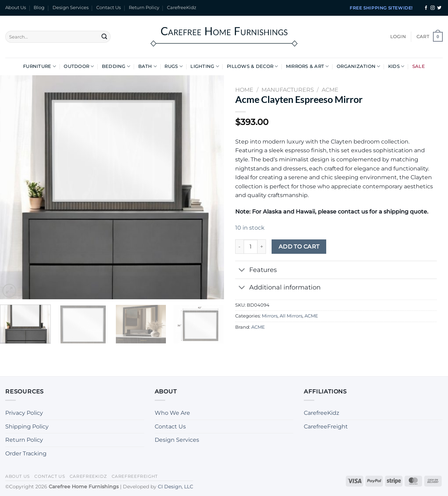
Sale (419, 66)
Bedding (116, 66)
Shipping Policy (27, 427)
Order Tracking (26, 453)
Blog (39, 8)
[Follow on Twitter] (439, 8)
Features (256, 270)
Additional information (278, 288)
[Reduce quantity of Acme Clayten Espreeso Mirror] (239, 246)
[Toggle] (242, 270)
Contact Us (108, 8)
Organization (359, 66)
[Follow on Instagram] (433, 8)
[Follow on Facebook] (426, 8)
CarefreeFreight (326, 427)
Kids (396, 66)
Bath (148, 66)
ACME (311, 316)
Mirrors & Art (307, 66)
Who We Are (172, 413)
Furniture (40, 66)
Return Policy (144, 8)
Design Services (71, 8)
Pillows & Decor (252, 66)
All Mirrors (291, 316)
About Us (16, 8)
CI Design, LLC (176, 487)
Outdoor (79, 66)
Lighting (205, 66)
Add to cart (299, 247)
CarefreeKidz (182, 8)
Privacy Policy (24, 413)
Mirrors (270, 316)
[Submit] (104, 37)
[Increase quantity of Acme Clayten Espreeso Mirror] (262, 246)
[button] (398, 37)
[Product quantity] (251, 246)
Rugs (173, 66)
